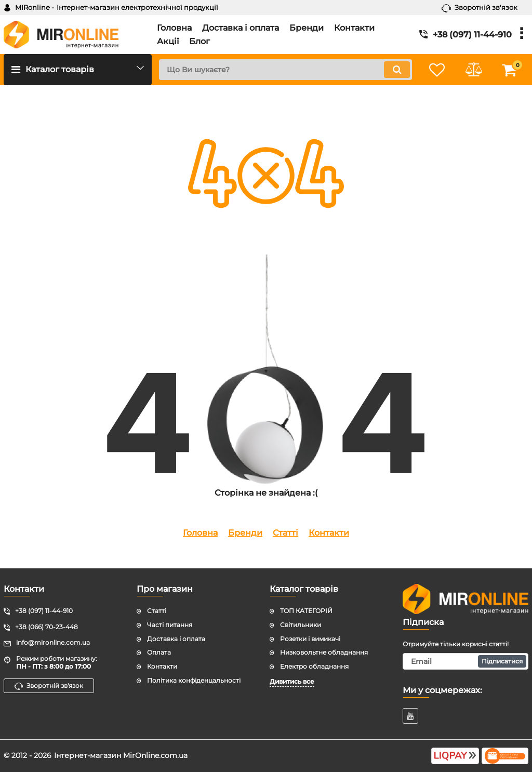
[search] (285, 70)
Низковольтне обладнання (324, 652)
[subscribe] (465, 661)
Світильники (301, 625)
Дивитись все (292, 681)
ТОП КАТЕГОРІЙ (306, 611)
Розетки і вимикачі (310, 639)
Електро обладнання (314, 666)
